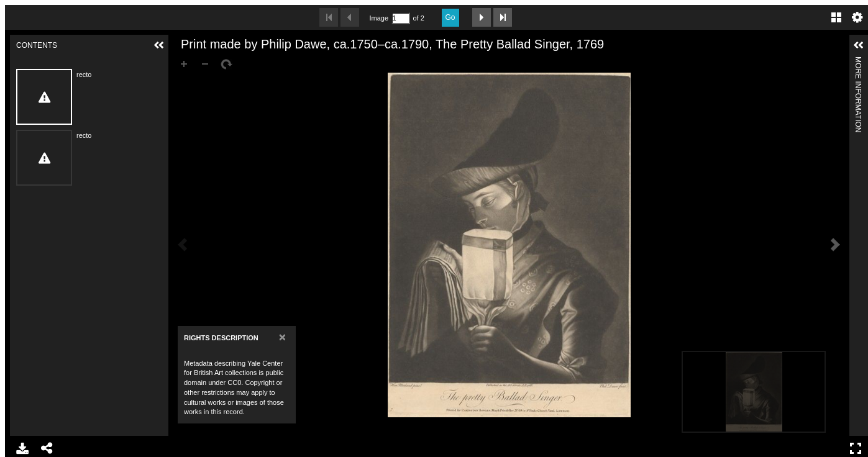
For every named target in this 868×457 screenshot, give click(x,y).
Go (450, 17)
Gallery (836, 17)
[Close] (282, 337)
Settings (857, 17)
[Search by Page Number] (401, 18)
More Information (858, 62)
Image (379, 18)
